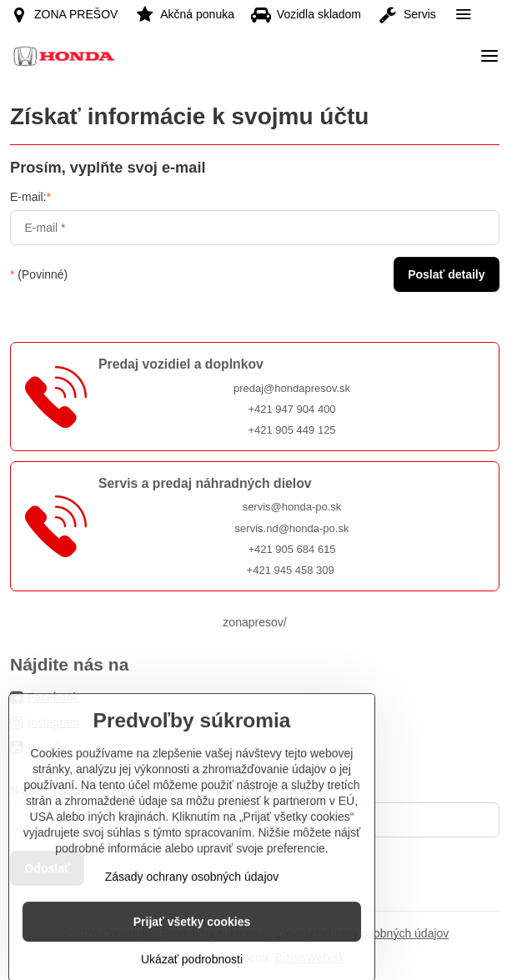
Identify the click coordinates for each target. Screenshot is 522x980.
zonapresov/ (254, 622)
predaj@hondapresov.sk (292, 388)
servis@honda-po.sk (292, 507)
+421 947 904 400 (291, 409)
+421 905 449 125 (291, 430)
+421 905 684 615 (291, 549)
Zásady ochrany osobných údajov (192, 916)
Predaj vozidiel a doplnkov (181, 364)
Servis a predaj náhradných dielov (205, 483)
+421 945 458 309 (291, 570)
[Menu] (489, 56)
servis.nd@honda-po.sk (292, 528)
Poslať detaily (446, 274)
